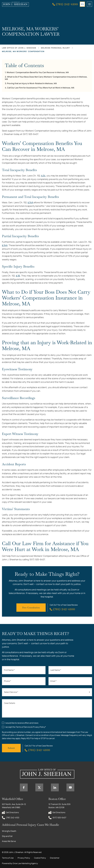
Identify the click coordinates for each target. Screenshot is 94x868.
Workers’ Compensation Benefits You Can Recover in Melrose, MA (38, 72)
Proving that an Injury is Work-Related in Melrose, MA (32, 83)
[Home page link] (15, 4)
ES (82, 4)
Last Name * (56, 670)
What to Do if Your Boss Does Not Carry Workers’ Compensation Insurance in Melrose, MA (46, 78)
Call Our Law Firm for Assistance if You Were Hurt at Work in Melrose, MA (41, 88)
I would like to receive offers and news (22, 723)
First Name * (9, 670)
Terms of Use (8, 858)
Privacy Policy (24, 858)
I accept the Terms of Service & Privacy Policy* (25, 727)
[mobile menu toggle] (89, 4)
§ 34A (30, 202)
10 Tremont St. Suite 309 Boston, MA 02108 (60, 806)
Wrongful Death (9, 831)
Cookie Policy (40, 858)
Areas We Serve (9, 841)
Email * (53, 681)
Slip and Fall (7, 836)
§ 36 (18, 276)
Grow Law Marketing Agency (25, 863)
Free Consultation (31, 608)
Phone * (7, 681)
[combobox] (47, 692)
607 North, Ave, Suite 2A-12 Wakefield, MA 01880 (14, 806)
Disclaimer (55, 858)
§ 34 (43, 176)
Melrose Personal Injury (55, 48)
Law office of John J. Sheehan (19, 48)
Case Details (9, 703)
